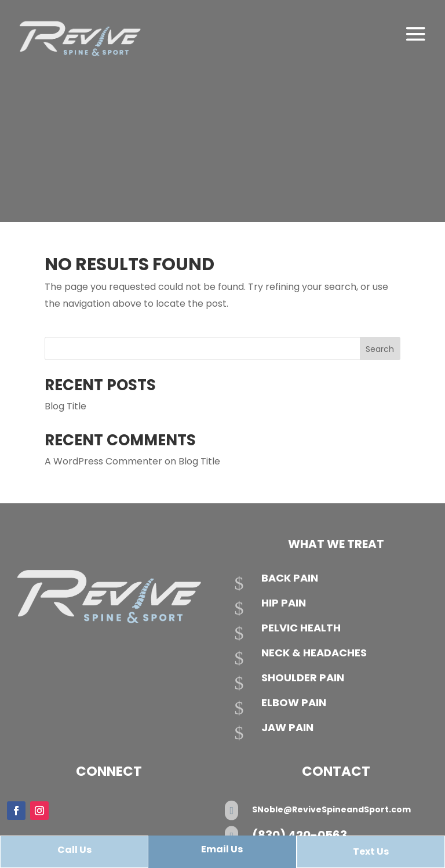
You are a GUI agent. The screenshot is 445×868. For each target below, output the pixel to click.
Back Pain (290, 578)
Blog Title (65, 406)
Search (380, 349)
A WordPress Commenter (103, 461)
